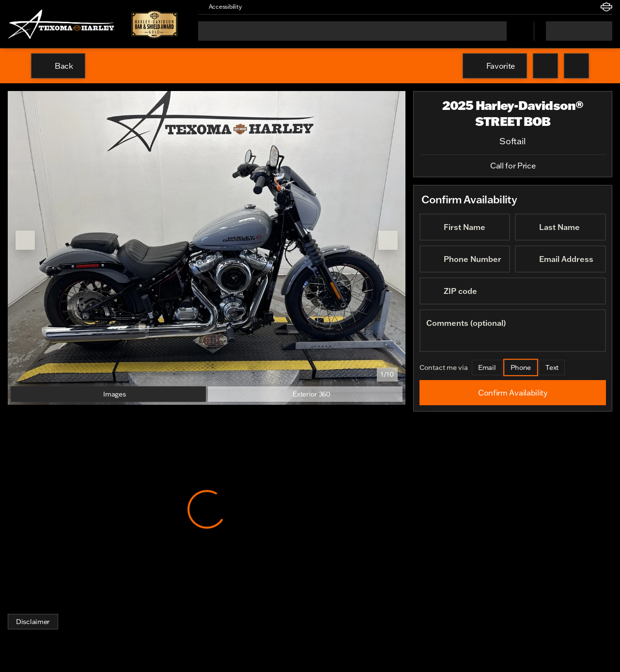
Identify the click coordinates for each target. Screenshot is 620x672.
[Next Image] (388, 240)
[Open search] (514, 31)
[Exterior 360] (305, 394)
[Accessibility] (221, 7)
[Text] (552, 367)
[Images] (108, 394)
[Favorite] (495, 66)
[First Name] (465, 227)
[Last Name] (561, 227)
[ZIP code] (513, 291)
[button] (263, 7)
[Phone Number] (465, 259)
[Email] (487, 367)
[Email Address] (561, 259)
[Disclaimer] (33, 622)
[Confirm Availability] (513, 393)
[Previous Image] (25, 240)
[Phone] (521, 367)
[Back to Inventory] (58, 66)
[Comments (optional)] (513, 331)
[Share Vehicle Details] (576, 66)
